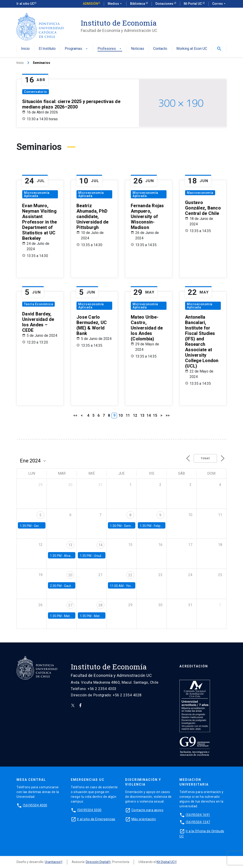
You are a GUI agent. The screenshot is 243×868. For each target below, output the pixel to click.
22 (130, 575)
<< (75, 415)
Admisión (90, 4)
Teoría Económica (38, 304)
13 (142, 415)
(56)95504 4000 (35, 805)
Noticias (138, 49)
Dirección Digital (97, 862)
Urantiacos (52, 862)
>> (168, 415)
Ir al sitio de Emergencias (96, 819)
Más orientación (144, 819)
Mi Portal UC (193, 4)
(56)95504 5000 (89, 810)
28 (100, 605)
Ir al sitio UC (25, 4)
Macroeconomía (200, 193)
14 (149, 415)
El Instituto (47, 49)
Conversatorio (36, 92)
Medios (115, 4)
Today (205, 458)
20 (70, 575)
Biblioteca (138, 4)
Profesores (110, 49)
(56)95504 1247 (198, 822)
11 (128, 415)
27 (70, 605)
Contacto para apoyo (148, 810)
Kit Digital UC (166, 862)
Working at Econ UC (192, 49)
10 (121, 415)
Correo (219, 4)
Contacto (160, 49)
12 (135, 415)
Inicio (25, 49)
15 (155, 415)
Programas (77, 49)
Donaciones (165, 4)
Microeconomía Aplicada (37, 194)
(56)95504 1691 (198, 815)
